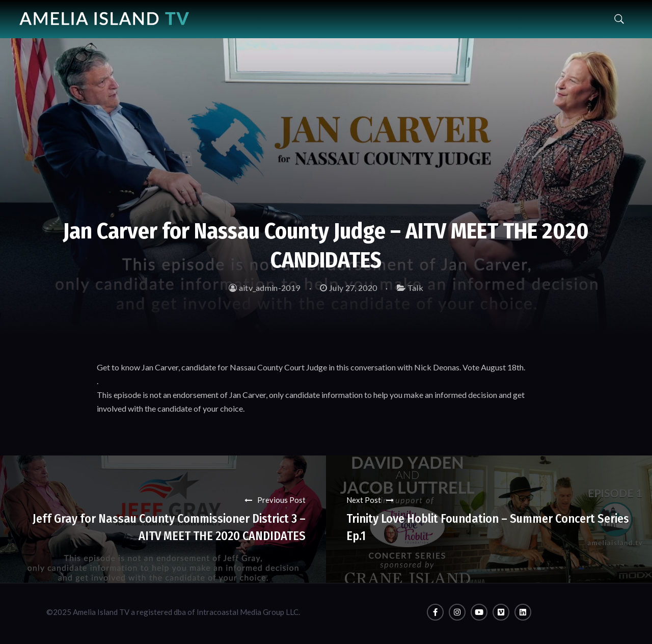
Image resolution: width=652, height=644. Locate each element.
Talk (415, 288)
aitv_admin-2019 (264, 288)
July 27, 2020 (348, 288)
